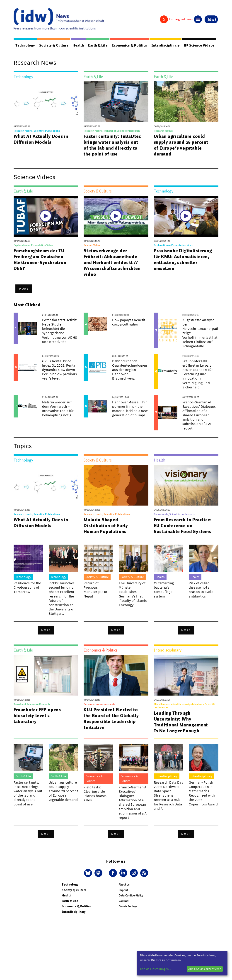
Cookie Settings (128, 906)
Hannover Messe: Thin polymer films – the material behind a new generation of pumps (130, 409)
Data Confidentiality (131, 895)
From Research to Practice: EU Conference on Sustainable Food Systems (183, 526)
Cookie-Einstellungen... (155, 969)
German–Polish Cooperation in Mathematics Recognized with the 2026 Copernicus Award (203, 793)
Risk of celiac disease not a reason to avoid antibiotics (201, 590)
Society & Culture (54, 45)
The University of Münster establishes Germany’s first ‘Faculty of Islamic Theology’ (133, 594)
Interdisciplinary (166, 45)
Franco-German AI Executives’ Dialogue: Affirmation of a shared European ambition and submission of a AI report (199, 415)
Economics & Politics (129, 45)
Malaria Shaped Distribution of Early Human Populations (106, 526)
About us (124, 885)
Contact (123, 901)
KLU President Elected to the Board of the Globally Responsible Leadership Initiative (111, 718)
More (24, 289)
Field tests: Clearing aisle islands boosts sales (95, 794)
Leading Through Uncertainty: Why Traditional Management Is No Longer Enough (181, 722)
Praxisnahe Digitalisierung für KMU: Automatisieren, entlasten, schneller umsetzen (183, 259)
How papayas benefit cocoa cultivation (129, 322)
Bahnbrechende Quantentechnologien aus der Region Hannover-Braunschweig (130, 370)
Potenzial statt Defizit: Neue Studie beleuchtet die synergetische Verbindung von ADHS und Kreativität (60, 331)
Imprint (123, 890)
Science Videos (199, 45)
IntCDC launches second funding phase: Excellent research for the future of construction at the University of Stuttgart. (62, 598)
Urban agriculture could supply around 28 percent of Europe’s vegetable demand (181, 145)
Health (78, 45)
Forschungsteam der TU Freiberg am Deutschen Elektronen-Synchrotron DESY (40, 259)
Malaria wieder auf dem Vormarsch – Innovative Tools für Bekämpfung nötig (58, 409)
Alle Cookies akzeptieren (205, 969)
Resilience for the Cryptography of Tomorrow (27, 587)
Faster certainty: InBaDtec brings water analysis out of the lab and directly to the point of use (112, 145)
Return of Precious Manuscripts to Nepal (95, 590)
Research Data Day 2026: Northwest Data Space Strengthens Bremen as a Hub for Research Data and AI (168, 795)
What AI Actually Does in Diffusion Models (41, 139)
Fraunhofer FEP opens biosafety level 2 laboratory (37, 716)
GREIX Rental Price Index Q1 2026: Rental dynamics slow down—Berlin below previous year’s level (60, 370)
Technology (25, 45)
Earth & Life (98, 45)
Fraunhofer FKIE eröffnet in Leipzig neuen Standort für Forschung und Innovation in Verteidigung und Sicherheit (198, 374)
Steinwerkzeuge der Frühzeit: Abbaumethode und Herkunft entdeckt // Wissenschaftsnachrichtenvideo (112, 262)
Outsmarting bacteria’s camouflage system (164, 590)
